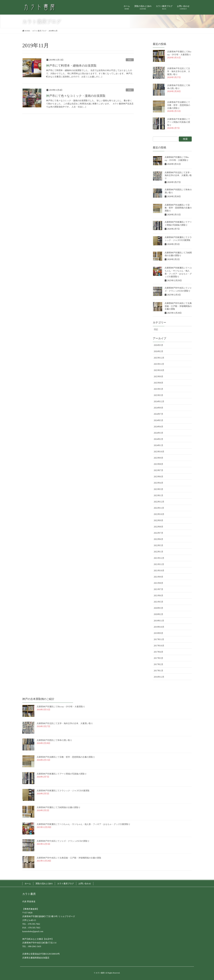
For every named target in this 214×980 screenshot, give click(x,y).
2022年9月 (158, 520)
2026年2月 (158, 351)
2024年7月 (158, 414)
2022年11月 (159, 508)
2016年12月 (159, 677)
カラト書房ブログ (66, 884)
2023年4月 (158, 483)
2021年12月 (159, 558)
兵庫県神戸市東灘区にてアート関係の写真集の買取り (179, 122)
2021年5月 (158, 602)
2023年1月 (158, 496)
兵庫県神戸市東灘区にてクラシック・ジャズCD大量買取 (63, 791)
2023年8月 (158, 464)
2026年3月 (158, 345)
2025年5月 (158, 389)
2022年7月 (158, 533)
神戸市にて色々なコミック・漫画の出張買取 (76, 96)
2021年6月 (158, 596)
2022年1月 (158, 552)
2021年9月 (158, 577)
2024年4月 (158, 427)
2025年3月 (158, 395)
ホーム (28, 884)
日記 (130, 60)
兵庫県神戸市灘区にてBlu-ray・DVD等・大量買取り (61, 707)
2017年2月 (158, 664)
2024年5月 (158, 420)
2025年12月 (159, 358)
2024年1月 (158, 445)
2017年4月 (158, 652)
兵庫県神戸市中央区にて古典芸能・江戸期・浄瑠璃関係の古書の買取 (178, 306)
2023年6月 (158, 477)
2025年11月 (159, 364)
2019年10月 (159, 627)
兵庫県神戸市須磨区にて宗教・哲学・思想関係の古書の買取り (179, 105)
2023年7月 (158, 470)
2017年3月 (158, 658)
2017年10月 (159, 646)
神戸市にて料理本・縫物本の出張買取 (71, 66)
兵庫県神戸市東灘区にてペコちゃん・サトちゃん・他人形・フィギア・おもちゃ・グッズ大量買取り (84, 824)
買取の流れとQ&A (44, 884)
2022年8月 (158, 527)
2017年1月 (158, 671)
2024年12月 (159, 402)
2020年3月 (158, 608)
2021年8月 (158, 583)
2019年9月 (158, 633)
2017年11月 (159, 639)
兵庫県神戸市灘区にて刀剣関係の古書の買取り (59, 807)
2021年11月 (159, 564)
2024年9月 (158, 408)
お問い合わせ (85, 884)
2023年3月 (158, 489)
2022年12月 (159, 502)
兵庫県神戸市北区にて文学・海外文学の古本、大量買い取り (179, 71)
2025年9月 (158, 377)
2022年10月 (159, 514)
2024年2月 (158, 439)
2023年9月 (158, 458)
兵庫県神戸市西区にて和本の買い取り (54, 740)
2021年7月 (158, 589)
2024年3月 (158, 433)
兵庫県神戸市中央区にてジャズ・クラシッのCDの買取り (63, 841)
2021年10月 (159, 571)
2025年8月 (158, 383)
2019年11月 (159, 621)
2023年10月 (159, 452)
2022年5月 (158, 545)
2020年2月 (158, 614)
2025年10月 (159, 370)
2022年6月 (158, 539)
